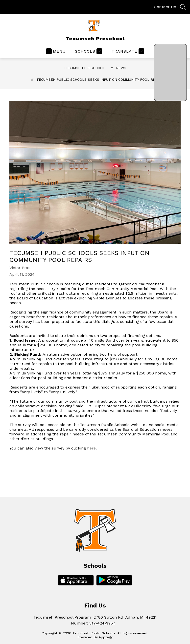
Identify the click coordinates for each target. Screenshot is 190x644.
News (121, 68)
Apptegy (106, 637)
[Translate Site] (127, 51)
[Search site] (183, 7)
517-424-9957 (102, 623)
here (91, 448)
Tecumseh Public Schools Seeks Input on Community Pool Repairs (101, 79)
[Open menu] (56, 51)
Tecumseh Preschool (84, 68)
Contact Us (165, 7)
